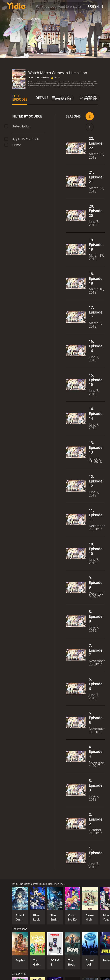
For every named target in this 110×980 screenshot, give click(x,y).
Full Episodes (20, 98)
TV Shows (15, 19)
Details (42, 98)
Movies (36, 19)
